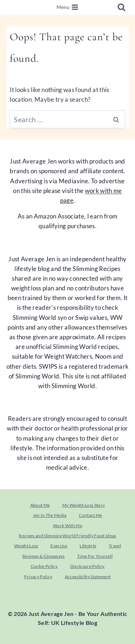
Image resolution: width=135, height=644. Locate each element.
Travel (115, 546)
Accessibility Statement (88, 577)
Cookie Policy (44, 566)
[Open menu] (68, 8)
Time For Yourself (95, 556)
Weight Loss (26, 546)
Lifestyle (88, 546)
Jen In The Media (49, 515)
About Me (40, 505)
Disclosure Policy (87, 566)
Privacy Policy (38, 577)
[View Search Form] (121, 7)
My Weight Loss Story (84, 505)
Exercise (59, 546)
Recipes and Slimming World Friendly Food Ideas (67, 536)
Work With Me (67, 526)
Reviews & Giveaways (43, 556)
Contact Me (90, 515)
